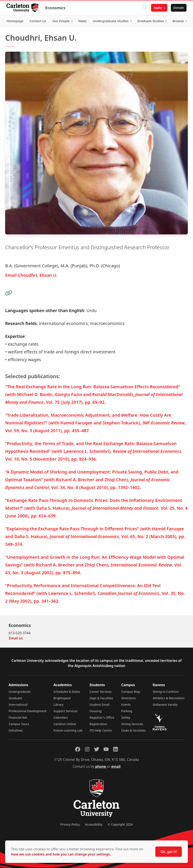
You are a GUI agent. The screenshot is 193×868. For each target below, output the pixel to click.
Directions (128, 698)
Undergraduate (20, 692)
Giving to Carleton (166, 692)
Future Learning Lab (68, 730)
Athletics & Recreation (169, 698)
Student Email (100, 705)
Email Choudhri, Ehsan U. (31, 275)
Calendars (61, 717)
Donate (178, 8)
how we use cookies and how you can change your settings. (61, 854)
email (116, 766)
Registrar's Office (102, 717)
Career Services (101, 692)
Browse (178, 21)
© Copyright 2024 (120, 824)
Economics (56, 8)
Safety (126, 717)
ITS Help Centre (101, 730)
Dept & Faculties (101, 698)
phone (101, 766)
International (18, 705)
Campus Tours (19, 724)
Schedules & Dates (67, 692)
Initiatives (16, 730)
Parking (127, 711)
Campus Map (131, 692)
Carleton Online (65, 724)
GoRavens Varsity (165, 705)
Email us (16, 638)
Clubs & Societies (133, 730)
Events (126, 705)
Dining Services (132, 724)
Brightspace (62, 698)
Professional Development (28, 711)
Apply (157, 8)
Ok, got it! (169, 852)
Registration (98, 724)
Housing (96, 711)
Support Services (65, 711)
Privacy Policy (70, 824)
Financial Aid (18, 717)
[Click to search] (144, 8)
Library (58, 705)
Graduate (15, 698)
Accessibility (94, 824)
